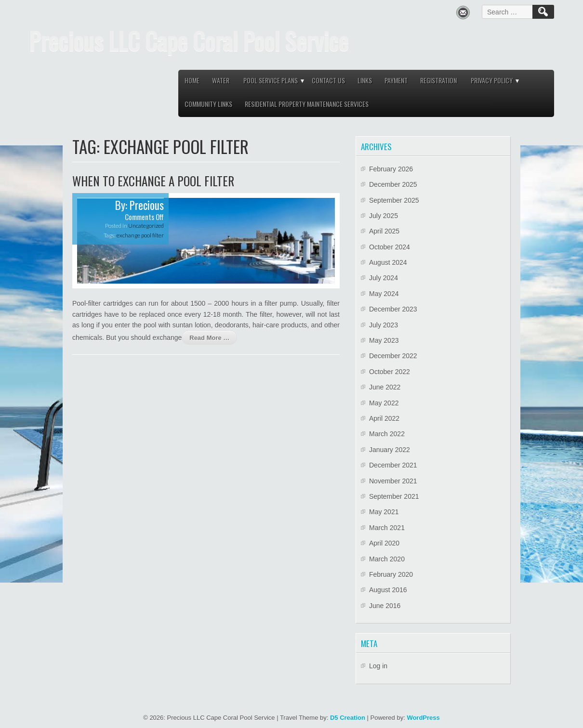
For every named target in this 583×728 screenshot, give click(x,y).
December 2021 (393, 465)
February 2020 (391, 574)
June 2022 (385, 387)
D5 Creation (348, 718)
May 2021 (384, 512)
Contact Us (328, 80)
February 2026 (391, 169)
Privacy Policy (492, 80)
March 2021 (387, 528)
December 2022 (393, 356)
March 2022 (387, 434)
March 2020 (387, 559)
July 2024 (384, 278)
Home (192, 80)
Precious (147, 205)
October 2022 (390, 372)
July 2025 (384, 216)
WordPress (423, 718)
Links (365, 80)
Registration (438, 80)
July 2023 (384, 325)
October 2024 (390, 247)
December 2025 (393, 184)
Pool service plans (271, 80)
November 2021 (393, 481)
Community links (208, 104)
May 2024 (384, 294)
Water (221, 80)
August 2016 (388, 590)
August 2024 (388, 262)
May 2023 (384, 340)
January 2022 (390, 450)
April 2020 (384, 543)
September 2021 (394, 496)
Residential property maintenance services (307, 104)
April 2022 (384, 418)
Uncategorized (146, 226)
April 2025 (384, 231)
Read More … (209, 338)
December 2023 (393, 309)
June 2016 (385, 606)
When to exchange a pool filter (153, 181)
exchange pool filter (140, 235)
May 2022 (384, 403)
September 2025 (394, 200)
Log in (378, 666)
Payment (396, 80)
